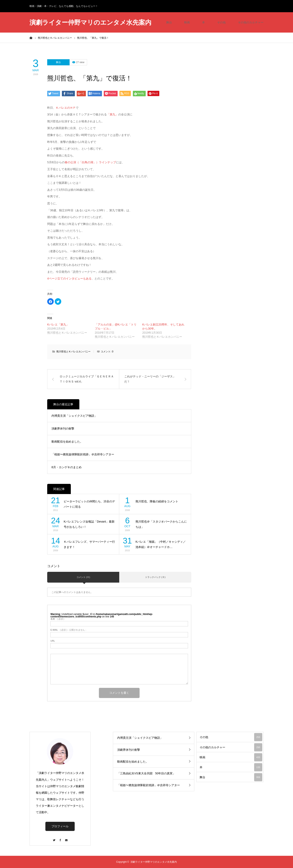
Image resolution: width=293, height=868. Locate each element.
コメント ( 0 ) (83, 577)
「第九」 (113, 114)
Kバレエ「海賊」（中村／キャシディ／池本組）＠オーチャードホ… (161, 544)
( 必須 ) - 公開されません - (68, 630)
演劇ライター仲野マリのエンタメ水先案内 (90, 22)
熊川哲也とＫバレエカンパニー (73, 352)
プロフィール (60, 826)
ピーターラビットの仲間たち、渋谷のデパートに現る (89, 504)
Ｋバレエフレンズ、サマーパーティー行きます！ (89, 544)
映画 (187, 22)
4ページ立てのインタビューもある (69, 278)
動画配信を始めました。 (67, 442)
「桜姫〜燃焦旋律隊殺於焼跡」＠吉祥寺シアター (83, 454)
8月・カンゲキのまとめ (67, 467)
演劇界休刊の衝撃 (63, 429)
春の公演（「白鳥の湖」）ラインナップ (90, 162)
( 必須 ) (57, 619)
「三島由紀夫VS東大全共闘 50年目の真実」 (146, 773)
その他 (221, 22)
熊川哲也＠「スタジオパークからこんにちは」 (161, 524)
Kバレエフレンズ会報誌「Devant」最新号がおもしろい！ (89, 524)
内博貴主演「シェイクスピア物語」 (74, 416)
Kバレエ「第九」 (58, 324)
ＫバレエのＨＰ (66, 108)
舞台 (169, 22)
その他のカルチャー (251, 22)
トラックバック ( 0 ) (155, 577)
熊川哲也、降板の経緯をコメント (157, 501)
